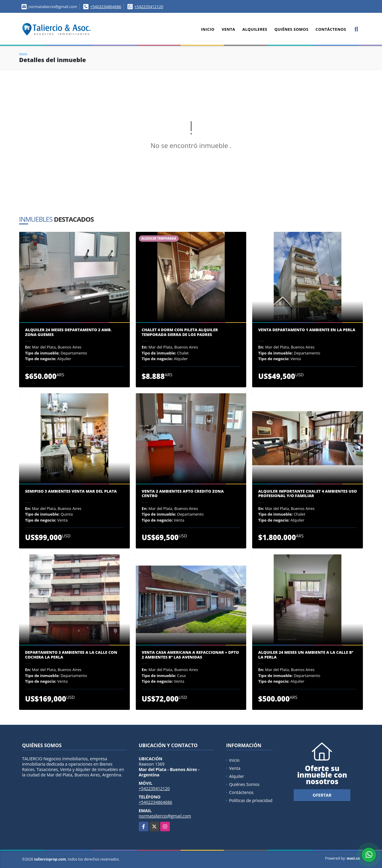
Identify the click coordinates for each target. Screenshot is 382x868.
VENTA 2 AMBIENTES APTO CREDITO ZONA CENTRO (183, 494)
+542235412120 (149, 7)
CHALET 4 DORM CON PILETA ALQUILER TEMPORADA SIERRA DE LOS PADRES (180, 332)
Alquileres (255, 29)
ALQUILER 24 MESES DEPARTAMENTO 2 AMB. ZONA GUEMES (68, 332)
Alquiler (237, 776)
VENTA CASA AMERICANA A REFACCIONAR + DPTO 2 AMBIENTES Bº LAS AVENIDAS (190, 655)
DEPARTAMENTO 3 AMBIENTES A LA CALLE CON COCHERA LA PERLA (71, 655)
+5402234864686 (106, 7)
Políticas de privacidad (251, 800)
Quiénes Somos (291, 29)
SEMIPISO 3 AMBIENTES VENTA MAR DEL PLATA (71, 491)
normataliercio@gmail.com (165, 816)
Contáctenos (331, 29)
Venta (228, 29)
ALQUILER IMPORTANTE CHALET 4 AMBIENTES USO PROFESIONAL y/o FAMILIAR (307, 494)
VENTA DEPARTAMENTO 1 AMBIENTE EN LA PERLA (307, 330)
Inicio (208, 29)
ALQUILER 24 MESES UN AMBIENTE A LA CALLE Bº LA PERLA (306, 655)
